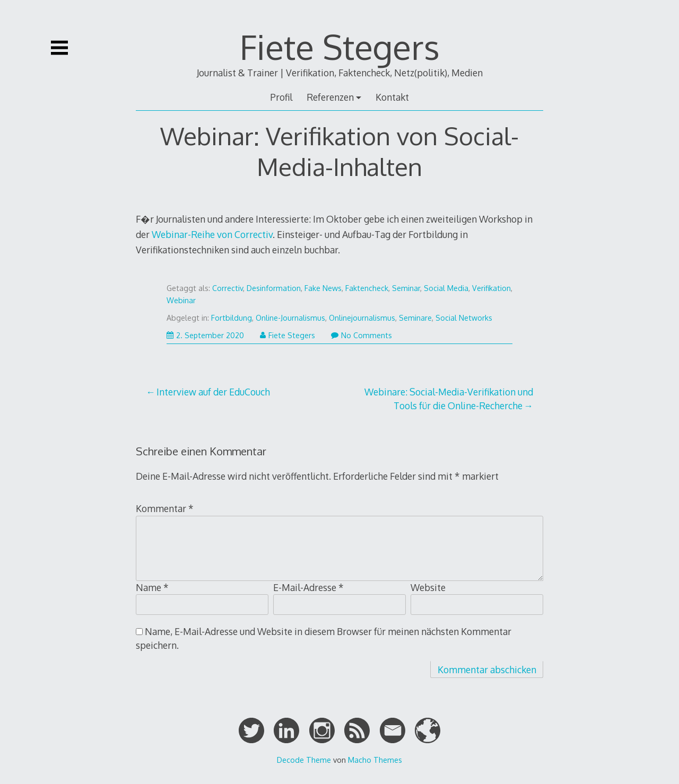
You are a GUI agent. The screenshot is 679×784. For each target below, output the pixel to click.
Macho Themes (375, 760)
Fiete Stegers (340, 46)
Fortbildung (232, 318)
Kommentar (165, 508)
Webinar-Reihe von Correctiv (212, 234)
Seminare (415, 318)
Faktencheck (367, 288)
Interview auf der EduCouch (213, 392)
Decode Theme (304, 760)
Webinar (181, 300)
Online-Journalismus (290, 318)
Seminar (406, 288)
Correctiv (228, 288)
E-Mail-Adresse (308, 587)
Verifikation (491, 288)
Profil (281, 97)
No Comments (362, 335)
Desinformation (274, 288)
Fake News (323, 288)
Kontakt (392, 97)
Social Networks (464, 318)
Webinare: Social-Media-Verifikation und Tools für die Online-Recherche (449, 399)
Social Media (446, 288)
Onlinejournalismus (362, 318)
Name (152, 587)
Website (428, 587)
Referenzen (330, 97)
